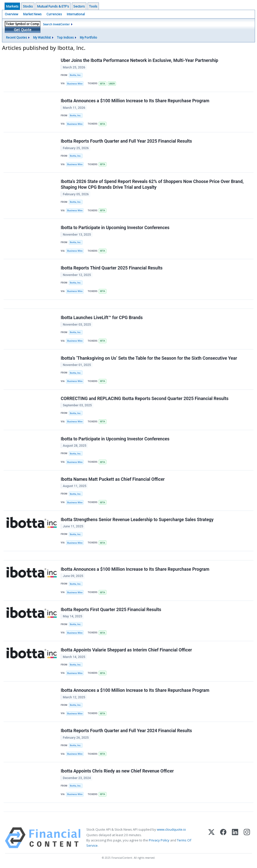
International (76, 14)
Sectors (79, 6)
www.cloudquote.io (171, 830)
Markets (12, 6)
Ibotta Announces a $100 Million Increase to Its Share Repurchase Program (135, 101)
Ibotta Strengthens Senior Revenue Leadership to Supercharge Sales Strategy (137, 520)
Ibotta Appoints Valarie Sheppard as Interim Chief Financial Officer (126, 650)
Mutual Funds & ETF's (53, 6)
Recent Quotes (16, 37)
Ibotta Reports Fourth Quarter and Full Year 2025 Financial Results (126, 141)
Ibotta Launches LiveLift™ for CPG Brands (102, 318)
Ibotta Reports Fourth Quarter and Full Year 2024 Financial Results (126, 731)
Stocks (28, 6)
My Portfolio (88, 37)
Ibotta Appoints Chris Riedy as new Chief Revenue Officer (117, 771)
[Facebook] (223, 838)
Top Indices (65, 37)
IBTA (102, 84)
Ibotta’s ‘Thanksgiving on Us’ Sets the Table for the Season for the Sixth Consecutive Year (149, 358)
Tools (93, 6)
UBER (112, 84)
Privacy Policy (159, 841)
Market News (32, 14)
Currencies (54, 14)
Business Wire (75, 84)
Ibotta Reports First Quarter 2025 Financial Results (111, 610)
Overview (11, 14)
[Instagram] (247, 838)
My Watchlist (42, 37)
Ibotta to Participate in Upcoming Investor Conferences (115, 228)
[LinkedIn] (235, 838)
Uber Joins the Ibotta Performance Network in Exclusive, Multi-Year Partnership (139, 60)
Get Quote (23, 30)
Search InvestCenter (56, 24)
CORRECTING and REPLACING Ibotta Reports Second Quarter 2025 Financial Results (145, 399)
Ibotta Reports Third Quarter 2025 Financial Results (112, 268)
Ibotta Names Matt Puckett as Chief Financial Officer (113, 479)
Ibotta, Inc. (75, 75)
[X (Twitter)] (211, 838)
